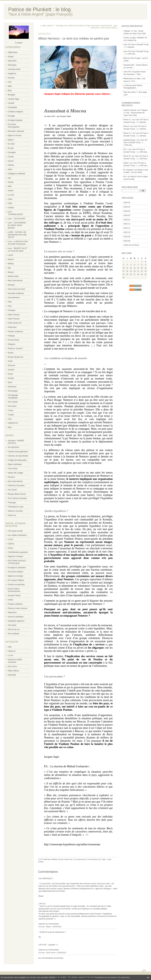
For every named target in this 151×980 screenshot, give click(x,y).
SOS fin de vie (14, 630)
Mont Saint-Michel (15, 281)
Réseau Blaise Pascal (17, 494)
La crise (11, 195)
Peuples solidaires (15, 604)
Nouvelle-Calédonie (16, 293)
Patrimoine (12, 327)
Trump (10, 410)
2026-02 (127, 215)
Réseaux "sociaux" (15, 348)
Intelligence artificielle (17, 174)
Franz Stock (13, 469)
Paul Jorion (12, 666)
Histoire (11, 165)
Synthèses (12, 387)
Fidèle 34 (12, 651)
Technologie (13, 391)
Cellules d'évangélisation (18, 452)
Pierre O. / (128, 120)
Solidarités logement (16, 621)
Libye (10, 203)
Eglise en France (15, 135)
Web (10, 427)
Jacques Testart (14, 596)
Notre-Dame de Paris (16, 289)
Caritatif (11, 103)
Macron (11, 259)
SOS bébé (12, 625)
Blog (10, 90)
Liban (10, 199)
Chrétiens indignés (15, 112)
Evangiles (12, 152)
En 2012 (11, 144)
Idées (10, 169)
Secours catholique (16, 617)
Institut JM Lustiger (16, 473)
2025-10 (127, 232)
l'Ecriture (11, 477)
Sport (10, 382)
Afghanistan (13, 52)
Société (11, 378)
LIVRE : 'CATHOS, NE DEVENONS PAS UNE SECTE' (17, 235)
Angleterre (12, 74)
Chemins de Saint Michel (18, 456)
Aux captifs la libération (17, 535)
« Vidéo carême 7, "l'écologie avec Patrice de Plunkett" (62, 26)
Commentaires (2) (94, 859)
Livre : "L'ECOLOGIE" (17, 219)
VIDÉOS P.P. (13, 423)
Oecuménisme (14, 298)
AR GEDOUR (13, 447)
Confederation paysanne (18, 552)
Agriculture (12, 61)
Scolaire (11, 370)
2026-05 (127, 203)
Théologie (12, 503)
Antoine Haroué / (130, 110)
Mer (9, 268)
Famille (11, 157)
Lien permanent (80, 859)
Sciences (12, 365)
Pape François (14, 315)
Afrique (11, 57)
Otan (10, 306)
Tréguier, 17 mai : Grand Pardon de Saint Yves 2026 (136, 113)
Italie (10, 186)
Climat (10, 548)
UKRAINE (12, 675)
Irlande (11, 182)
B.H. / (126, 149)
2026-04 (127, 207)
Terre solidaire (14, 634)
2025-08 (127, 241)
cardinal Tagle (13, 99)
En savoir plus (124, 977)
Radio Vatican (13, 671)
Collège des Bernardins (17, 460)
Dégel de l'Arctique (15, 556)
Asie (10, 82)
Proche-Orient (14, 340)
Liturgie (11, 208)
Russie (11, 353)
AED (10, 647)
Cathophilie (12, 107)
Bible (10, 86)
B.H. (125, 177)
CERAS (11, 544)
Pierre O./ (127, 156)
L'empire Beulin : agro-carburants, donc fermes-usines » (104, 27)
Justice (11, 191)
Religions (12, 344)
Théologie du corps (16, 507)
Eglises (11, 140)
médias (41, 862)
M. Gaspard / (129, 170)
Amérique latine (14, 69)
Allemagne (12, 65)
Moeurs (11, 272)
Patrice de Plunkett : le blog (40, 9)
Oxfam (10, 600)
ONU (10, 302)
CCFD (10, 540)
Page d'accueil (92, 26)
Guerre (11, 161)
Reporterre (12, 612)
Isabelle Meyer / (130, 140)
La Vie (10, 655)
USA (10, 419)
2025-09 (127, 237)
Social (10, 374)
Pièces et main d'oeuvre (18, 608)
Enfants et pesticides (16, 585)
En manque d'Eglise (16, 580)
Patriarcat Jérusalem (16, 485)
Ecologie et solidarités (17, 568)
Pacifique (12, 310)
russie (109, 859)
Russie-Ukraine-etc (16, 357)
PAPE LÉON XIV (15, 323)
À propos (19, 43)
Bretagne (12, 95)
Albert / (126, 163)
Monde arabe (13, 276)
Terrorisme (12, 406)
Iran (9, 178)
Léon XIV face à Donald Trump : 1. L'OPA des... (135, 143)
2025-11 (127, 228)
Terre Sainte (13, 402)
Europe (11, 148)
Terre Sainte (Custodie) (17, 498)
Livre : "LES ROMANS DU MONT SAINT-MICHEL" (17, 225)
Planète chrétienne (15, 332)
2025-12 (127, 224)
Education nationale (16, 131)
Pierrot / (127, 126)
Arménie (11, 78)
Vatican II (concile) (15, 511)
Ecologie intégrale (15, 120)
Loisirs (10, 255)
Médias (11, 264)
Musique (11, 285)
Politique (11, 336)
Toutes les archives (131, 245)
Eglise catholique (15, 464)
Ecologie (11, 116)
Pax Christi (12, 490)
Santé (10, 361)
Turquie (11, 415)
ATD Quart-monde (15, 531)
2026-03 (127, 211)
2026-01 (127, 220)
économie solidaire (15, 572)
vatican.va (12, 515)
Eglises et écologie (15, 576)
